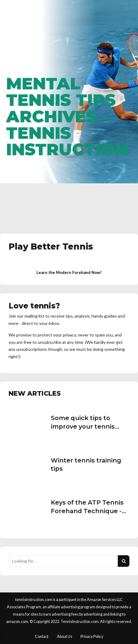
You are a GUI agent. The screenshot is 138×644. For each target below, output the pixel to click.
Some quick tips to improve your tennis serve (83, 426)
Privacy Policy (92, 637)
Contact (42, 637)
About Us (65, 637)
